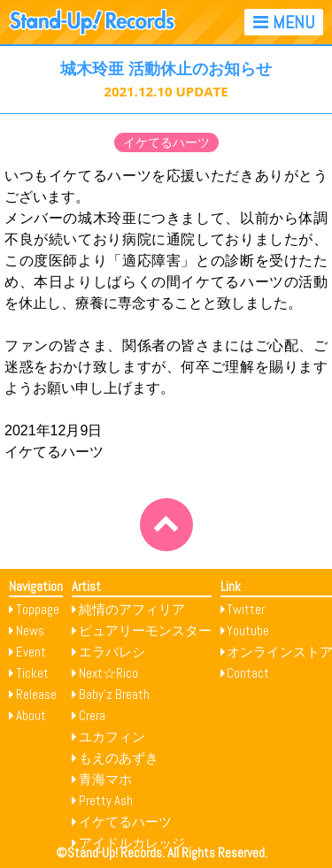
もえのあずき (119, 758)
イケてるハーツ (166, 142)
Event (31, 652)
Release (36, 694)
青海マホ (105, 779)
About (31, 715)
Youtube (248, 630)
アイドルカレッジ (132, 843)
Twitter (246, 609)
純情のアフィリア (132, 609)
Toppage (38, 609)
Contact (248, 673)
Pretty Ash (106, 800)
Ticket (32, 673)
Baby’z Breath (114, 694)
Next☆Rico (108, 673)
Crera (92, 715)
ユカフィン (112, 737)
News (30, 630)
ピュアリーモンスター (145, 630)
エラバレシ (112, 652)
